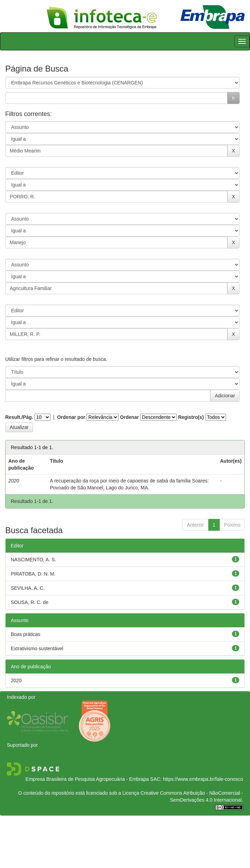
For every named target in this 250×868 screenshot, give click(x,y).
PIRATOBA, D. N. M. (33, 574)
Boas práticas (26, 634)
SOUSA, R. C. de (30, 602)
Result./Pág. (19, 417)
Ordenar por (71, 417)
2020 (16, 680)
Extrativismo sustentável (37, 648)
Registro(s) (191, 417)
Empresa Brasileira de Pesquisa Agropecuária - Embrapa (87, 779)
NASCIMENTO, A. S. (33, 560)
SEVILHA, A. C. (28, 588)
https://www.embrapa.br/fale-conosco (203, 779)
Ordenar (129, 417)
